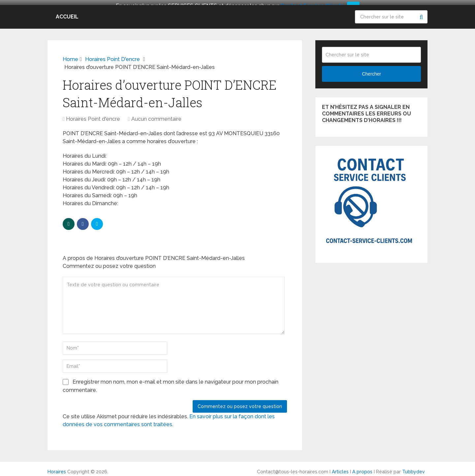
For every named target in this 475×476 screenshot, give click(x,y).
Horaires (57, 468)
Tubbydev (413, 468)
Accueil (67, 13)
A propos (362, 468)
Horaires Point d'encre (93, 116)
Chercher (421, 13)
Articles (340, 468)
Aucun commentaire (156, 116)
